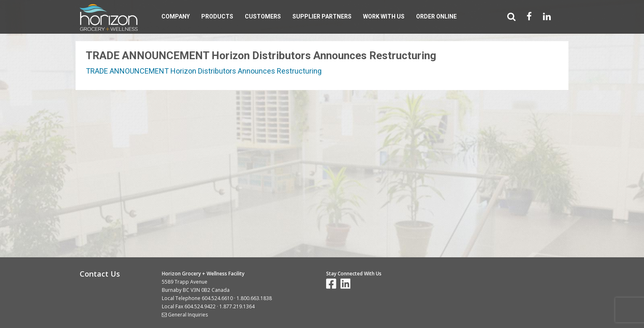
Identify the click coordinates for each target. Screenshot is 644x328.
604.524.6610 (217, 298)
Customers (263, 16)
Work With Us (384, 16)
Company (176, 16)
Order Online (436, 16)
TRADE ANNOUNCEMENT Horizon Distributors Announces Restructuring (204, 71)
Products (217, 16)
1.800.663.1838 (254, 298)
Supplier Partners (322, 16)
